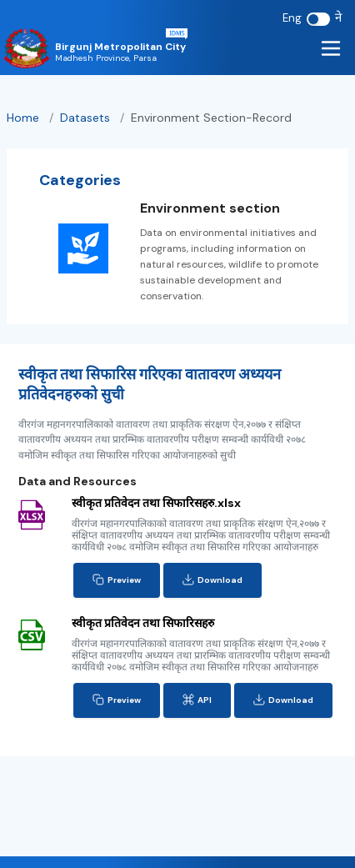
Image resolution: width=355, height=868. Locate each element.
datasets (87, 118)
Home (23, 118)
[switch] (318, 19)
